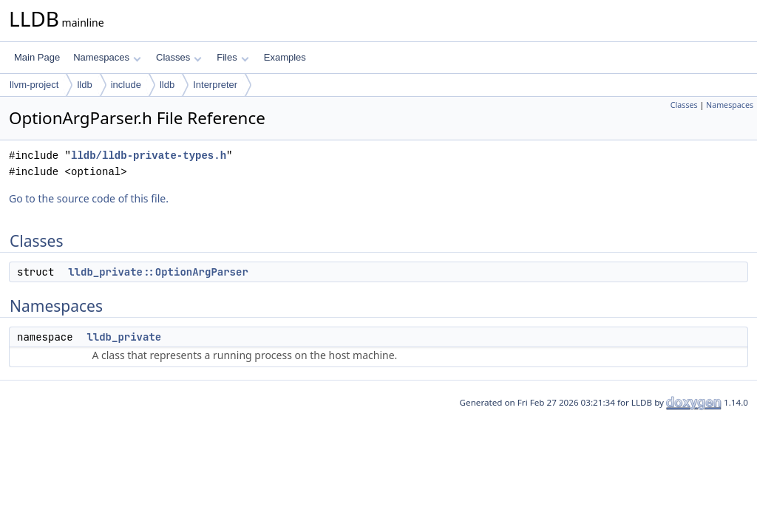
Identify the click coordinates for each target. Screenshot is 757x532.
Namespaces (107, 57)
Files (232, 57)
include (126, 85)
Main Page (37, 57)
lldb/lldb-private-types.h (149, 156)
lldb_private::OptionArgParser (158, 272)
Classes (179, 57)
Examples (285, 57)
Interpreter (215, 85)
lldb (84, 85)
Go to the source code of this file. (89, 198)
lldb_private (124, 337)
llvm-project (34, 85)
